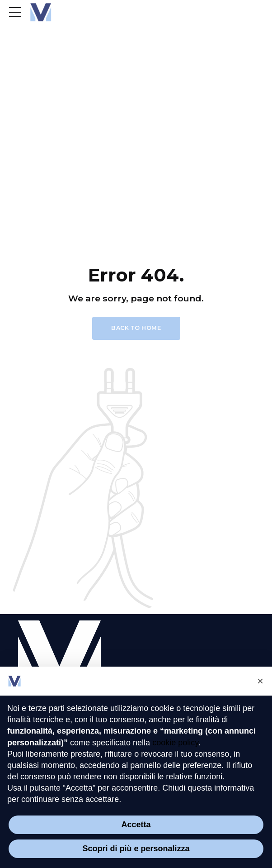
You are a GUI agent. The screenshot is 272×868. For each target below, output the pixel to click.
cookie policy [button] (175, 743)
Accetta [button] (136, 825)
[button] (260, 681)
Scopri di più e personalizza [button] (136, 849)
